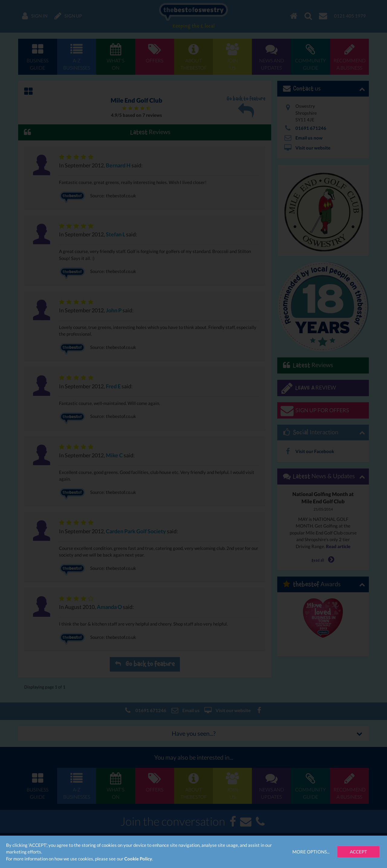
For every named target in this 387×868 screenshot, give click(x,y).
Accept (358, 852)
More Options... (311, 852)
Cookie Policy (138, 859)
